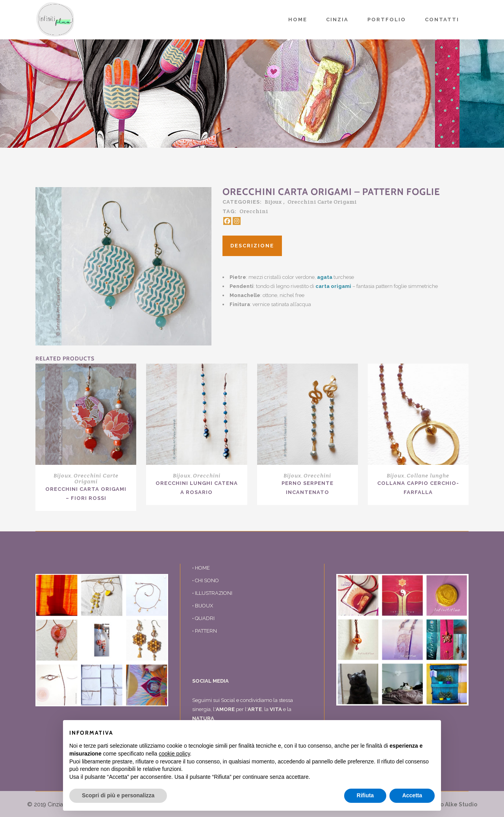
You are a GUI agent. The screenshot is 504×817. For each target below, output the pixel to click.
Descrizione (252, 246)
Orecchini (254, 211)
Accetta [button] (412, 795)
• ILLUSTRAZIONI (212, 593)
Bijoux (273, 202)
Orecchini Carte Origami (322, 202)
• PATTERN (205, 631)
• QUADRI (203, 618)
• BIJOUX (203, 606)
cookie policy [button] (174, 754)
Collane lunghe (428, 475)
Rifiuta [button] (365, 795)
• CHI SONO (206, 580)
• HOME (201, 568)
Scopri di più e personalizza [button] (118, 795)
